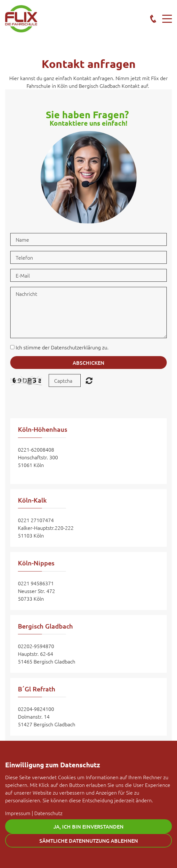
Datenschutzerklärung (76, 347)
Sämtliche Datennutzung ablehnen (89, 840)
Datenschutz (48, 813)
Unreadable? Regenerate (89, 380)
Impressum (18, 813)
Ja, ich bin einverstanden (88, 826)
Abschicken (88, 363)
